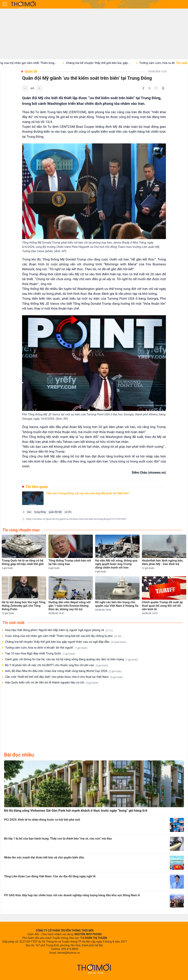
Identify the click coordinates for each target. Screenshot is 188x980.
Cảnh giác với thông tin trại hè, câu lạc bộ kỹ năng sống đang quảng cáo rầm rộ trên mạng (72, 659)
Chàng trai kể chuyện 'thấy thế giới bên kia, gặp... (131, 63)
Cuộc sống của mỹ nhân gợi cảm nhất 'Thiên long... (56, 63)
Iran (29, 512)
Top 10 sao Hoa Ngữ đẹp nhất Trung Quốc (40, 654)
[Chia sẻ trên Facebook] (143, 88)
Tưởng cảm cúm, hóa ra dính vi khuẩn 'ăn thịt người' (46, 648)
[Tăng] (39, 88)
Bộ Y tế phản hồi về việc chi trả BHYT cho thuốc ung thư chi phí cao (57, 665)
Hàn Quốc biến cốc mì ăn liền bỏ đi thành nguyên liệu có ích (52, 683)
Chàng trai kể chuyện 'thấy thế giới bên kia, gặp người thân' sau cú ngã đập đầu (66, 642)
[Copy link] (156, 88)
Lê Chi (68, 512)
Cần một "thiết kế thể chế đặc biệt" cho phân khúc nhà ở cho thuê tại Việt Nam (64, 677)
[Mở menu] (5, 4)
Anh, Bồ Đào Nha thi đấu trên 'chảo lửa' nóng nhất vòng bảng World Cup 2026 (63, 671)
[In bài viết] (163, 88)
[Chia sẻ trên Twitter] (150, 88)
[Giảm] (25, 88)
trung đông (40, 512)
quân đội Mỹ (55, 512)
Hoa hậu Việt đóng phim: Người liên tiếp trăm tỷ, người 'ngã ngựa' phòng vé (59, 630)
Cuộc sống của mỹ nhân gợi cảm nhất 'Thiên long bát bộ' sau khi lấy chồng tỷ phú (63, 636)
